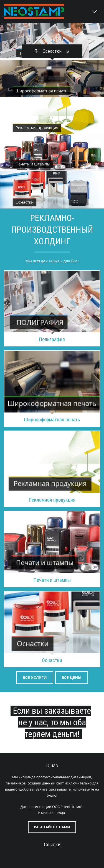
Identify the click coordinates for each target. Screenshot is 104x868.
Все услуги (35, 677)
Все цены (72, 677)
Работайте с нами (52, 827)
